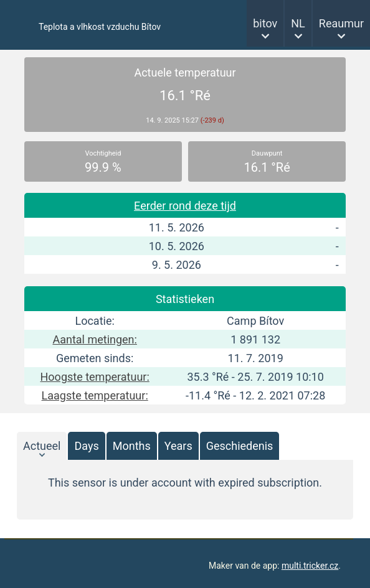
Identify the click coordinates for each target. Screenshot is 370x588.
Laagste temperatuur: (95, 395)
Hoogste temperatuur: (95, 377)
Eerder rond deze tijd (185, 206)
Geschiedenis (240, 446)
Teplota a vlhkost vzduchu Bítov (100, 27)
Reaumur (341, 23)
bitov (265, 23)
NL (298, 23)
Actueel (42, 446)
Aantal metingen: (94, 339)
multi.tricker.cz (310, 566)
